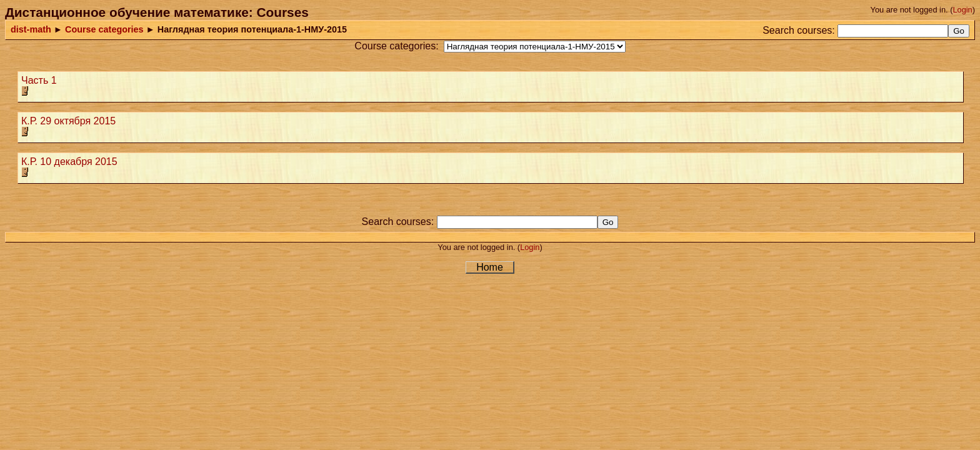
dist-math (31, 29)
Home (490, 267)
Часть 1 (39, 80)
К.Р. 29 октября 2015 (68, 121)
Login (962, 10)
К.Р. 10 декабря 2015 (69, 162)
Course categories (104, 29)
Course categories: (396, 46)
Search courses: (799, 30)
